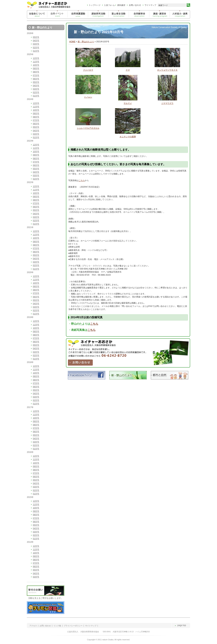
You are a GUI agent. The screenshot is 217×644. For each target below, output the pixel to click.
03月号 (36, 44)
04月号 (36, 41)
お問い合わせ (45, 626)
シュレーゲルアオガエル (88, 128)
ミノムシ (88, 97)
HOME (72, 42)
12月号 (36, 58)
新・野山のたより (86, 42)
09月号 (36, 68)
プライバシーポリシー (73, 626)
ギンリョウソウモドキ (167, 70)
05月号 (36, 37)
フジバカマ (88, 70)
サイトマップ (91, 626)
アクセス (33, 626)
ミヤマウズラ (167, 103)
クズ (128, 70)
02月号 (36, 48)
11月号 (36, 62)
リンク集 (57, 626)
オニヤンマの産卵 (128, 137)
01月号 (36, 51)
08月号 (36, 72)
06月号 (36, 79)
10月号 (36, 65)
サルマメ (128, 103)
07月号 (36, 75)
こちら (82, 180)
